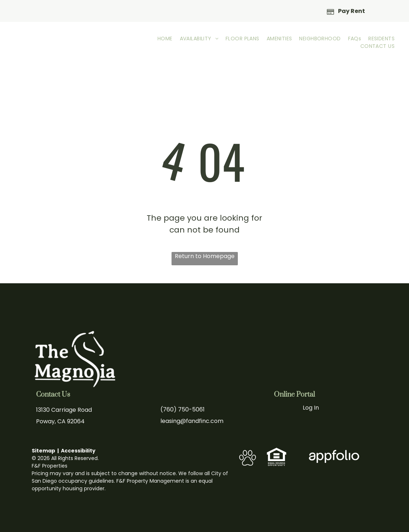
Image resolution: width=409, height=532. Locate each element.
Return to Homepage (205, 256)
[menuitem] (165, 39)
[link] (277, 451)
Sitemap (43, 451)
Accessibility (78, 451)
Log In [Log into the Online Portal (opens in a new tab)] (311, 408)
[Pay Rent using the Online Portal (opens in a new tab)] (346, 11)
